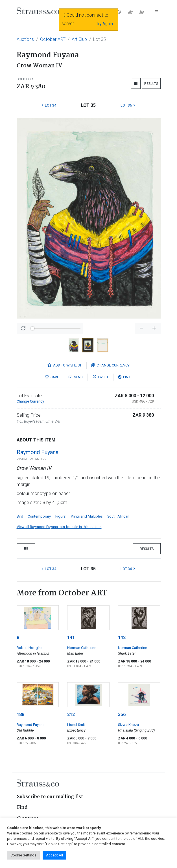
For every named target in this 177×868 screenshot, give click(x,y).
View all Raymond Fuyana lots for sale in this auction (59, 527)
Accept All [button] (54, 855)
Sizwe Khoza (128, 725)
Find (22, 808)
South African (118, 516)
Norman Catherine (82, 648)
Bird (20, 516)
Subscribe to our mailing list (50, 797)
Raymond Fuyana (38, 452)
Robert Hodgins (30, 648)
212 (71, 715)
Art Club (79, 39)
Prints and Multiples (87, 516)
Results (151, 84)
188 (20, 715)
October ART (53, 39)
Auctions (25, 39)
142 (122, 638)
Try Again (104, 24)
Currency (110, 365)
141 (71, 638)
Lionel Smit (76, 725)
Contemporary (39, 516)
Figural (61, 516)
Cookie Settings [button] (23, 855)
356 (122, 715)
